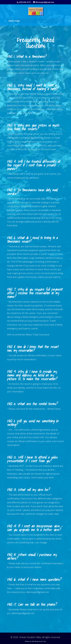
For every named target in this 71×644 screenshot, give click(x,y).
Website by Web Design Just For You (35, 641)
